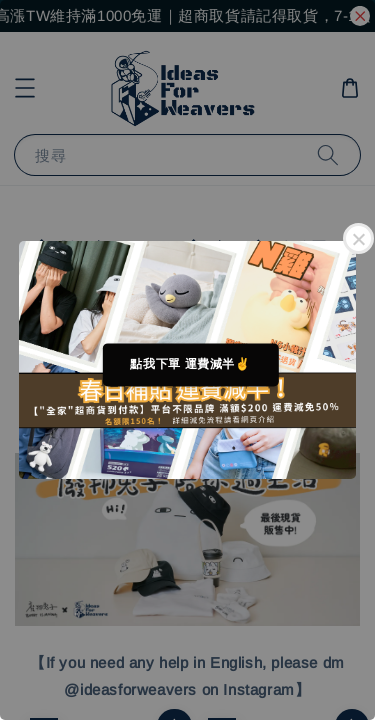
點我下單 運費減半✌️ (190, 364)
